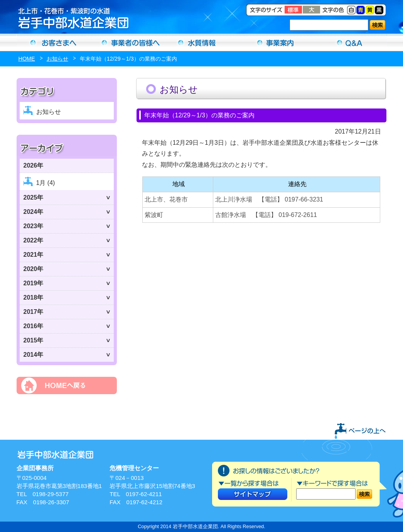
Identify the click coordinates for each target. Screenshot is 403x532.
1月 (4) (46, 183)
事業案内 (276, 42)
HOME (27, 59)
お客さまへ (54, 42)
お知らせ (57, 59)
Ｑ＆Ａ (350, 42)
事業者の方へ (128, 42)
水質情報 (202, 42)
